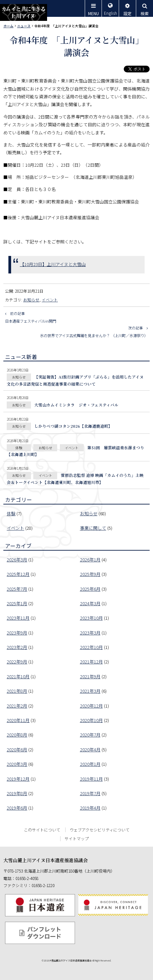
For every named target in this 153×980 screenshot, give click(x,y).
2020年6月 (17, 749)
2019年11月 (91, 779)
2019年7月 (90, 793)
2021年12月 (91, 662)
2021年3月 (90, 691)
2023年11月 (18, 618)
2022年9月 (17, 662)
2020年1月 (90, 764)
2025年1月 (17, 603)
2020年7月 (90, 735)
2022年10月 (91, 647)
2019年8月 (17, 793)
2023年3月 (90, 633)
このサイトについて (42, 830)
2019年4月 (90, 808)
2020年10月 (91, 720)
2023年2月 (17, 647)
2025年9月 (90, 574)
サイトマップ (77, 838)
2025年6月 (90, 589)
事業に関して (93, 528)
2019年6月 (17, 808)
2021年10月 (18, 676)
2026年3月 (17, 560)
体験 (11, 513)
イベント (50, 300)
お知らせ (31, 300)
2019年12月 (18, 779)
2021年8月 (17, 691)
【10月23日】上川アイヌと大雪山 (53, 264)
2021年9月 (90, 676)
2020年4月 (90, 749)
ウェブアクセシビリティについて (100, 830)
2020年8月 (17, 735)
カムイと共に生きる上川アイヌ (24, 12)
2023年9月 (17, 633)
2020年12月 (91, 706)
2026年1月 (90, 560)
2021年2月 (17, 706)
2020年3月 (17, 764)
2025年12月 (18, 574)
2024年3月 (90, 603)
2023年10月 (91, 618)
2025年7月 (17, 589)
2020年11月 (18, 720)
